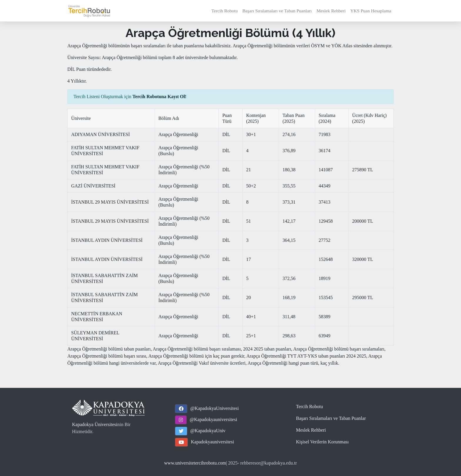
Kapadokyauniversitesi (212, 442)
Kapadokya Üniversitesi (95, 424)
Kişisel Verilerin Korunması (322, 442)
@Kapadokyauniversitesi (213, 419)
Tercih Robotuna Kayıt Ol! (160, 97)
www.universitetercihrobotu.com (195, 463)
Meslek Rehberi (331, 11)
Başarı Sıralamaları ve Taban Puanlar (331, 418)
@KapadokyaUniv (208, 431)
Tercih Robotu (224, 11)
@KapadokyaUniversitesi (214, 408)
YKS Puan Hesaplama (371, 11)
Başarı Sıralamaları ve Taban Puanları (277, 11)
